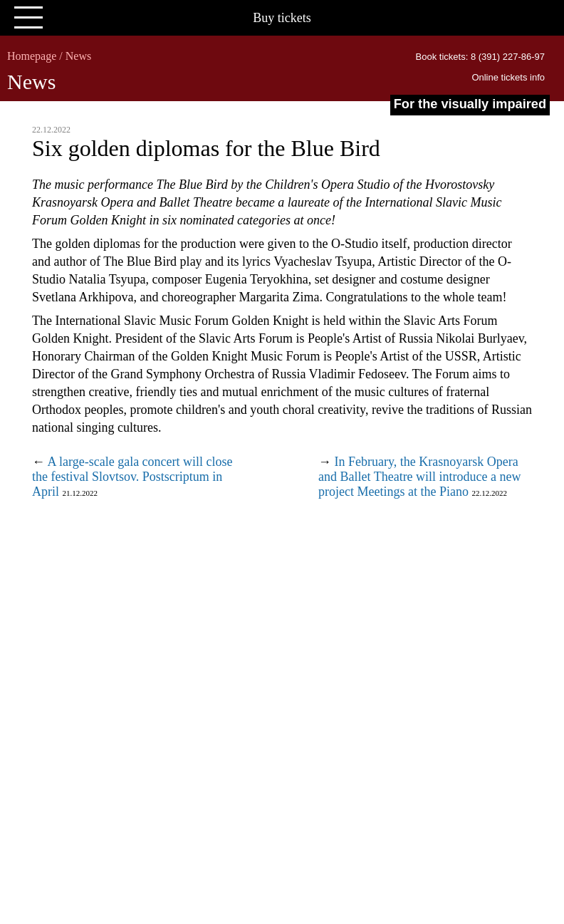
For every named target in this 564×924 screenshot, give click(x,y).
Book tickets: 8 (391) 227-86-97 (480, 57)
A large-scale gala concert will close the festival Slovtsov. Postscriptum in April (132, 477)
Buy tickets (282, 18)
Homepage (32, 56)
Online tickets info (508, 77)
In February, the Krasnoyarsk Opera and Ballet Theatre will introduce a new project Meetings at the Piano (420, 477)
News (78, 56)
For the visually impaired (470, 104)
